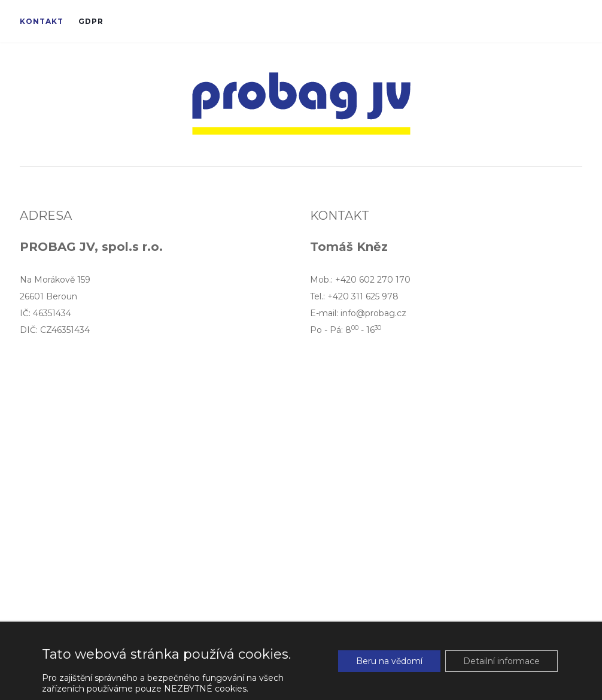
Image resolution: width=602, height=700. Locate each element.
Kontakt (42, 21)
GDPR (91, 21)
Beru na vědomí (389, 661)
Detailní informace (501, 661)
